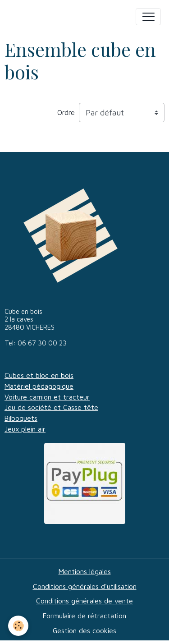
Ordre (66, 112)
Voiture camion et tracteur (47, 397)
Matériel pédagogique (39, 386)
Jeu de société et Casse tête (51, 407)
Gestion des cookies (84, 630)
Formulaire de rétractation (84, 616)
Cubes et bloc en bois (39, 375)
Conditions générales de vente (84, 601)
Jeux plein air (25, 429)
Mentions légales (85, 571)
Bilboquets (21, 418)
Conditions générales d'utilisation (85, 586)
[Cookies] (18, 626)
